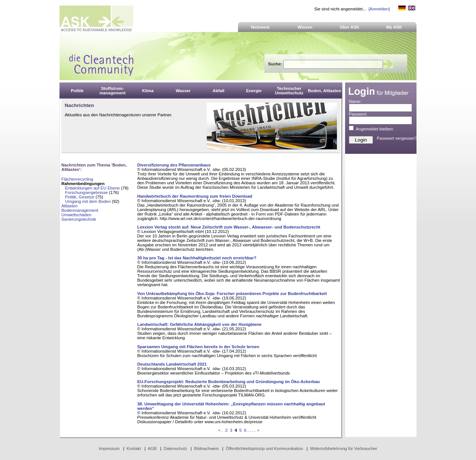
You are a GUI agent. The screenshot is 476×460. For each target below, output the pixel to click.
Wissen (305, 27)
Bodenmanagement (80, 210)
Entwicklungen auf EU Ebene (92, 188)
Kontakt (134, 448)
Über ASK (350, 27)
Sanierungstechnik (79, 219)
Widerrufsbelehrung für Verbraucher (344, 448)
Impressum (109, 448)
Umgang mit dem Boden (88, 201)
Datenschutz (175, 448)
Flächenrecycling (77, 179)
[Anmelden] (379, 9)
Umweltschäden (76, 215)
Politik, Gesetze (80, 197)
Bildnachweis (206, 448)
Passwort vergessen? (397, 138)
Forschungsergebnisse (86, 192)
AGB (152, 448)
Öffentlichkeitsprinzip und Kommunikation (264, 448)
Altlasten (70, 206)
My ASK (394, 27)
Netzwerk (260, 27)
